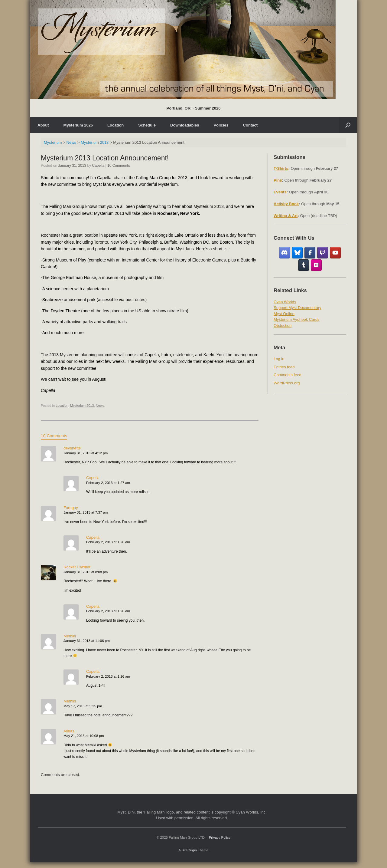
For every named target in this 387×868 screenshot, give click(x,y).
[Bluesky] (297, 253)
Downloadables (185, 125)
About (43, 125)
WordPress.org (287, 383)
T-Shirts (281, 168)
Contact (250, 125)
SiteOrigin (189, 850)
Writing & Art (286, 216)
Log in (279, 359)
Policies (221, 125)
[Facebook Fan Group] (310, 253)
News (100, 406)
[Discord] (285, 253)
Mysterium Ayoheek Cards (297, 319)
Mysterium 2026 (78, 125)
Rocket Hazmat (77, 567)
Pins (278, 180)
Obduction (283, 325)
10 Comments (119, 166)
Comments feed (288, 375)
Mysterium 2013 (82, 406)
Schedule (147, 125)
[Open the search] (348, 125)
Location (115, 125)
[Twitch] (323, 253)
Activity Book (286, 204)
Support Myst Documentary (298, 308)
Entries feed (284, 367)
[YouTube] (335, 253)
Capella (98, 166)
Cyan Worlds (285, 302)
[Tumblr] (304, 265)
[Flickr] (316, 265)
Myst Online (284, 314)
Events (280, 192)
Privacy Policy (220, 837)
